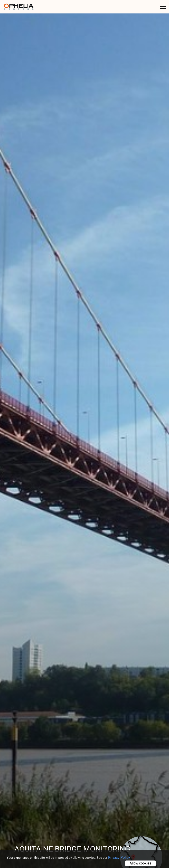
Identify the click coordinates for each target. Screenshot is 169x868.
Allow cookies (141, 863)
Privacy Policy (119, 858)
